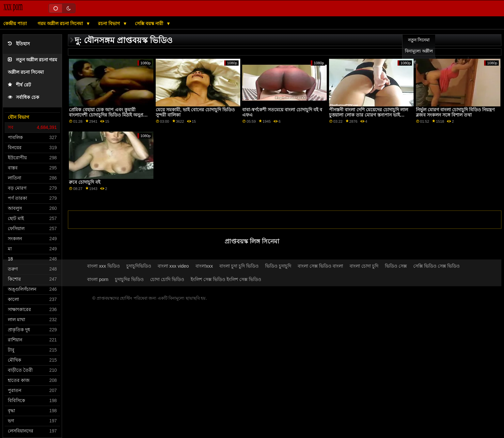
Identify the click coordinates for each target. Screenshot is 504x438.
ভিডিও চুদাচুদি (278, 266)
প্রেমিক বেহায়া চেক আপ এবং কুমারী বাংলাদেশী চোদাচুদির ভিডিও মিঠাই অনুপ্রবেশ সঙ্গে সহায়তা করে (110, 115)
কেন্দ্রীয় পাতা (15, 23)
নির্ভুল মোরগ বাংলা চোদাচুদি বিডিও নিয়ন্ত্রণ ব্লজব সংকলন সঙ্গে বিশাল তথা (455, 112)
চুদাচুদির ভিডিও (129, 279)
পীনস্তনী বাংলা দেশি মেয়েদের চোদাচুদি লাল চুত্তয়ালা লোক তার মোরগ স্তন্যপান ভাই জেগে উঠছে (369, 115)
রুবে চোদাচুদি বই (85, 182)
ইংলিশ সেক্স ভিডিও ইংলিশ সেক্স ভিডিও (226, 279)
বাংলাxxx (204, 266)
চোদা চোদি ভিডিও (167, 279)
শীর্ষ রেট (19, 85)
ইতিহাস (19, 44)
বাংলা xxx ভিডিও (103, 266)
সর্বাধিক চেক (24, 97)
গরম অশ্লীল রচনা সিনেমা (61, 23)
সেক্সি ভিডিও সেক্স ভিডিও (436, 266)
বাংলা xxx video (173, 266)
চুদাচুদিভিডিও (139, 266)
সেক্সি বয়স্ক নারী (150, 23)
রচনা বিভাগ (110, 23)
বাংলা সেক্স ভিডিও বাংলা (320, 266)
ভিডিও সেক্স (396, 266)
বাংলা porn (98, 279)
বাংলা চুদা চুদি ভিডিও (239, 266)
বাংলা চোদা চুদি (364, 266)
